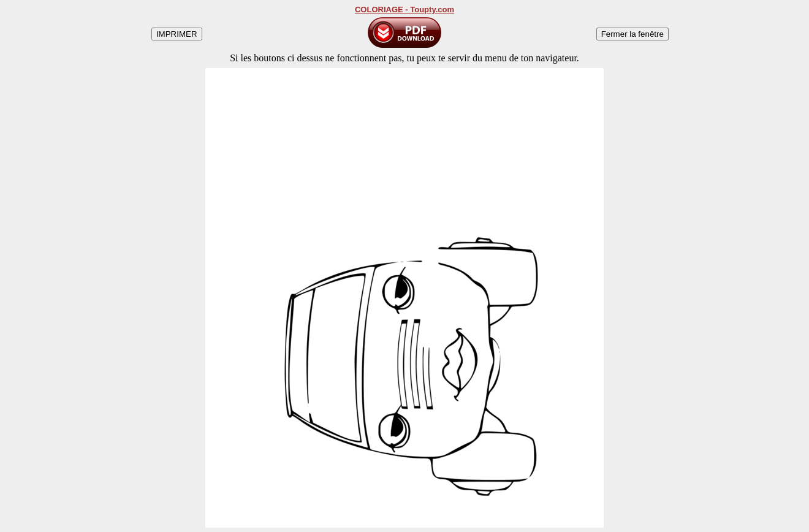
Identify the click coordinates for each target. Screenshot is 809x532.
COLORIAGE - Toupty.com (404, 9)
